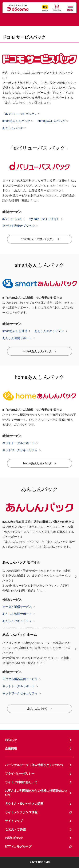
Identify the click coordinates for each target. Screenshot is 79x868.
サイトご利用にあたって (21, 782)
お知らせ (11, 740)
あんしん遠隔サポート (17, 338)
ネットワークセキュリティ (20, 450)
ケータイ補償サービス (17, 607)
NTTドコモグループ (39, 847)
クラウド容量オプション (19, 226)
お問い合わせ (14, 838)
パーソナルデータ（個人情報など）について (35, 765)
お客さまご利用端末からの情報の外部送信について (36, 793)
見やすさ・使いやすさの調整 (24, 804)
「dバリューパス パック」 (20, 114)
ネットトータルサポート (19, 443)
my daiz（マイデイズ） (44, 219)
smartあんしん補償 (15, 331)
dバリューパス (12, 219)
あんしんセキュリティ (49, 331)
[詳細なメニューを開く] (70, 8)
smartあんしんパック (16, 121)
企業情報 (11, 748)
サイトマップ (14, 821)
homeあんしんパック (52, 121)
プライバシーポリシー (20, 774)
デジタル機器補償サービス (20, 679)
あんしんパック (13, 128)
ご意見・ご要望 (15, 829)
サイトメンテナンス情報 (39, 812)
